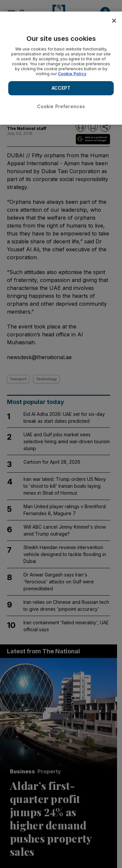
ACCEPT (61, 88)
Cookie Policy (72, 74)
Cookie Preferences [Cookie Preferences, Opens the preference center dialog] (61, 106)
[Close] (114, 21)
